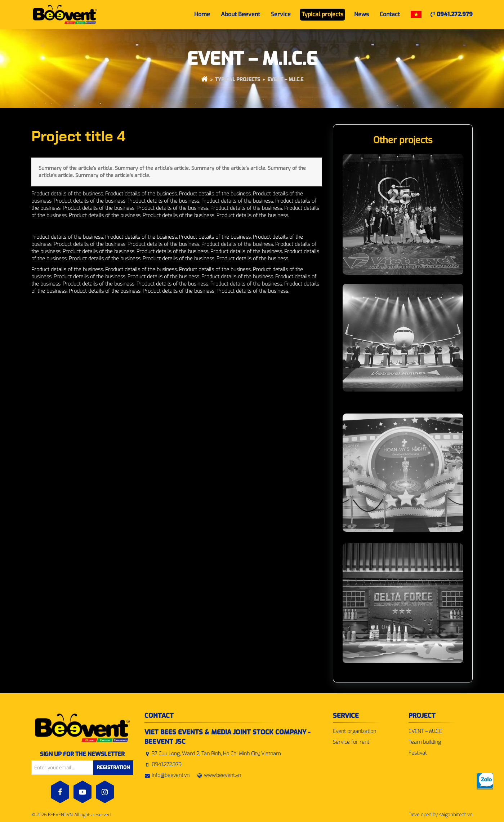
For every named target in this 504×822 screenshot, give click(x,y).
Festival (418, 753)
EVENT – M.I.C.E (285, 79)
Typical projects (238, 79)
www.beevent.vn (222, 775)
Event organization (354, 731)
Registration (113, 767)
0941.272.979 (452, 14)
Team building (425, 742)
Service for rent (351, 742)
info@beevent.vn (171, 775)
